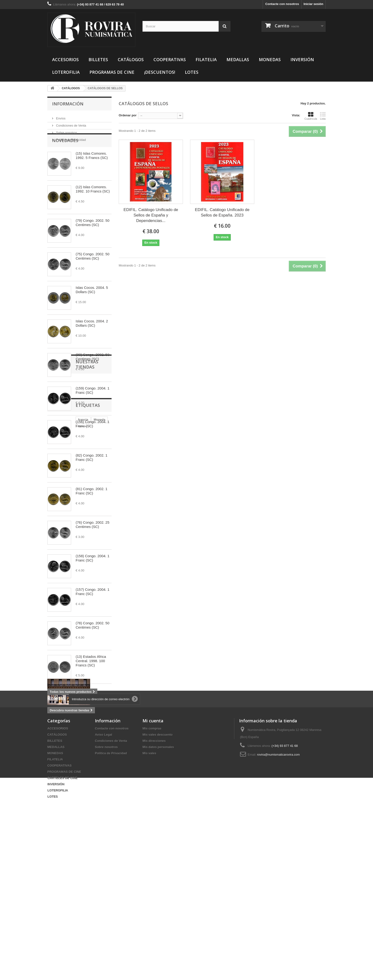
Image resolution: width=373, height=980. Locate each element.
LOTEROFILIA (66, 72)
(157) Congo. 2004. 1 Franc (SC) (93, 607)
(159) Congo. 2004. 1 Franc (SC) (93, 406)
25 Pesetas (58, 814)
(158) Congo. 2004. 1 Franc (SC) (93, 574)
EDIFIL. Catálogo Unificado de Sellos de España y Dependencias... (151, 215)
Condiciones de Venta (71, 124)
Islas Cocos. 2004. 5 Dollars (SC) (92, 305)
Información (68, 104)
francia (55, 800)
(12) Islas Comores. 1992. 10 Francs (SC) (93, 204)
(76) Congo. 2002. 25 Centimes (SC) (93, 540)
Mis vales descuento (157, 888)
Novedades (65, 156)
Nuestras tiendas (73, 725)
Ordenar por (128, 115)
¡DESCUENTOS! (160, 72)
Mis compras (152, 882)
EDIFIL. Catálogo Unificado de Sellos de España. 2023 (222, 212)
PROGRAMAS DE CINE (112, 72)
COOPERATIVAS (170, 59)
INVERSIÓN (302, 59)
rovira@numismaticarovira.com (278, 908)
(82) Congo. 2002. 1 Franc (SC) (91, 473)
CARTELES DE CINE (62, 931)
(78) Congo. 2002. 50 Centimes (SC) (93, 641)
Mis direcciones (154, 894)
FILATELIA (206, 59)
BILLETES (98, 59)
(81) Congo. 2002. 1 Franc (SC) (91, 506)
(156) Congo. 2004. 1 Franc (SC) (93, 439)
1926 (93, 807)
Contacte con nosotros (282, 4)
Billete (87, 800)
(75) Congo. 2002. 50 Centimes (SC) (93, 272)
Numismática (59, 807)
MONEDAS (270, 59)
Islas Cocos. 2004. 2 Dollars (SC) (92, 339)
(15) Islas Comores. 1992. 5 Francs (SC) (92, 171)
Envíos (60, 116)
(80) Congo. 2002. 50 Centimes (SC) (93, 372)
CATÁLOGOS (131, 59)
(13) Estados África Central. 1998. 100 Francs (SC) (91, 676)
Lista (323, 116)
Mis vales (149, 907)
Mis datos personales (158, 900)
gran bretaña (59, 821)
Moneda (71, 800)
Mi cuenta (153, 874)
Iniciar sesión (313, 4)
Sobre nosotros (66, 131)
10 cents (80, 821)
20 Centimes (80, 814)
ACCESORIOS (65, 59)
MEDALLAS (238, 59)
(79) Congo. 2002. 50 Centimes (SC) (93, 238)
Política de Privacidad (71, 138)
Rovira (79, 807)
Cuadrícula (311, 116)
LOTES (192, 72)
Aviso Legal (103, 888)
